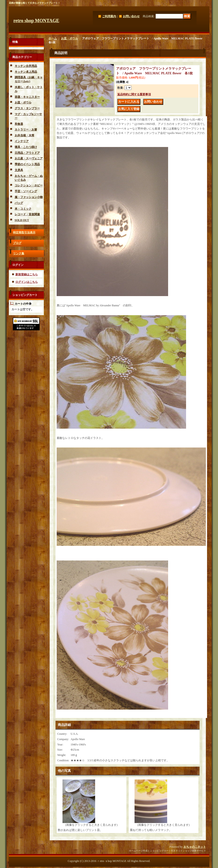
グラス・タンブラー (27, 108)
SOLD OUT (22, 220)
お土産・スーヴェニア (29, 158)
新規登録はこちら (27, 274)
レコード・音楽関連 (27, 214)
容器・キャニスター (27, 97)
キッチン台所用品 (26, 66)
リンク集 (19, 253)
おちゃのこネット (195, 847)
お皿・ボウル (23, 103)
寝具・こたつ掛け (26, 147)
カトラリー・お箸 (26, 130)
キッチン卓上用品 (26, 72)
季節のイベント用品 (27, 164)
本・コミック (23, 209)
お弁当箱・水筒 (24, 135)
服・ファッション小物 (29, 197)
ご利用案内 (109, 16)
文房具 (19, 170)
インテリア (22, 141)
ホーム (53, 38)
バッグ (19, 203)
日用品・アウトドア (27, 153)
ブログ (17, 243)
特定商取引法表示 (24, 232)
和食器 (19, 124)
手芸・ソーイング (26, 191)
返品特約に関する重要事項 (134, 94)
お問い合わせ (131, 16)
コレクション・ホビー (29, 185)
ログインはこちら (27, 282)
